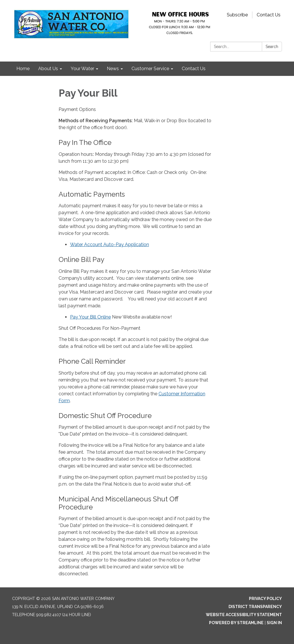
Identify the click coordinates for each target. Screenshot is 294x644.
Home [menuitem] (23, 69)
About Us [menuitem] (48, 69)
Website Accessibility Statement (244, 615)
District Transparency (255, 607)
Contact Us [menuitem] (194, 69)
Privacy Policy (265, 599)
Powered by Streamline (236, 623)
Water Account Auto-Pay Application (110, 245)
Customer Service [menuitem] (150, 69)
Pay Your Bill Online (90, 317)
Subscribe (237, 15)
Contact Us (269, 15)
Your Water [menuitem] (82, 69)
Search (272, 47)
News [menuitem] (113, 69)
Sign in (274, 623)
